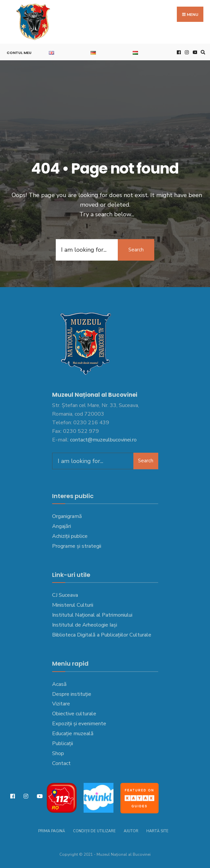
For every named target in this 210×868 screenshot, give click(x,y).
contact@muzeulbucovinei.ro (103, 440)
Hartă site (157, 831)
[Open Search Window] (202, 52)
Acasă (59, 684)
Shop (58, 753)
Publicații (63, 743)
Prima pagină (52, 831)
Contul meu (19, 53)
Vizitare (61, 704)
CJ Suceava (65, 595)
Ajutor (131, 831)
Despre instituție (72, 694)
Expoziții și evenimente (79, 724)
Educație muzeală (73, 734)
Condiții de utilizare (94, 831)
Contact (61, 763)
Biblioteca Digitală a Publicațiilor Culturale (102, 635)
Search (136, 250)
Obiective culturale (74, 714)
